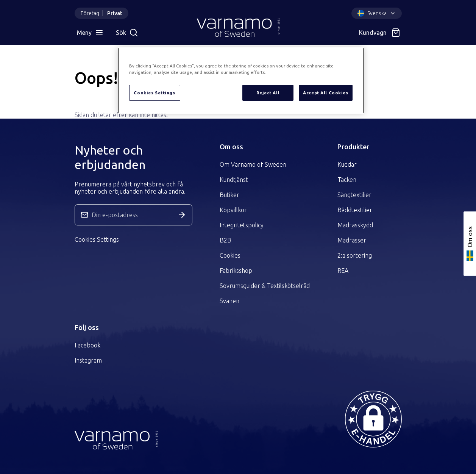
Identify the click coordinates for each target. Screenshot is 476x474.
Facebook (87, 345)
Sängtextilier (354, 195)
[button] (373, 419)
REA (343, 271)
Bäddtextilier (355, 210)
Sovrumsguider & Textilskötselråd (265, 286)
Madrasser (352, 240)
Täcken (347, 180)
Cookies (230, 255)
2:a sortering (355, 255)
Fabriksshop (236, 271)
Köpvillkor (233, 210)
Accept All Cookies (325, 93)
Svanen (229, 301)
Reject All (268, 93)
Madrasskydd (355, 225)
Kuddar (347, 164)
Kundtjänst (234, 180)
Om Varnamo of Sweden (253, 164)
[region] (241, 81)
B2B (226, 240)
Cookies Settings (97, 239)
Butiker (229, 195)
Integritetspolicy (242, 225)
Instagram (88, 360)
